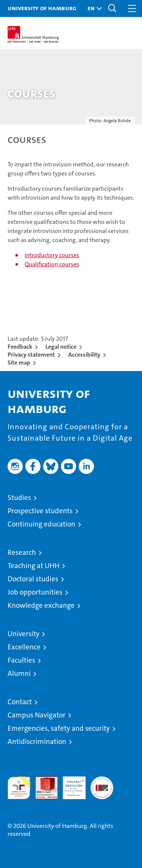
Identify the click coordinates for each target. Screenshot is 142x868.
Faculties (21, 660)
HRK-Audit (70, 784)
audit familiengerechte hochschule (19, 788)
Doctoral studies (33, 579)
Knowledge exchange (41, 605)
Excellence (24, 647)
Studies (19, 498)
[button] (93, 9)
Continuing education (41, 524)
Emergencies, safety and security (59, 728)
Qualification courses (52, 264)
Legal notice (61, 347)
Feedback (20, 347)
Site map (19, 363)
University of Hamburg (42, 8)
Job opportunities (35, 592)
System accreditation (102, 784)
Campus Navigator (37, 715)
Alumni (19, 673)
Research (22, 552)
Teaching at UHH (34, 566)
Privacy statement (31, 355)
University (23, 634)
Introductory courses (52, 255)
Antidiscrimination (37, 741)
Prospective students (40, 511)
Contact (20, 702)
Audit (42, 780)
